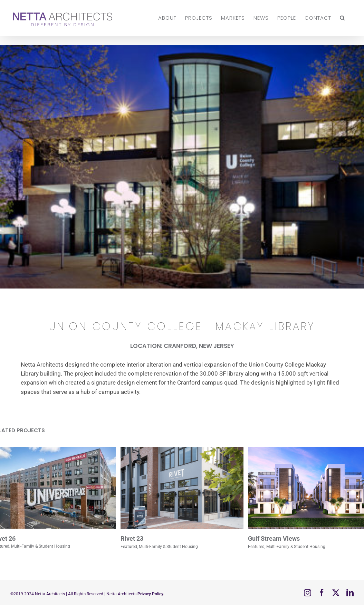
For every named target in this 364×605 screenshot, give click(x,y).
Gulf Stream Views (274, 538)
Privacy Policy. (150, 594)
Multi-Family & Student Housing (41, 546)
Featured (129, 547)
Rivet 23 (132, 538)
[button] (342, 18)
